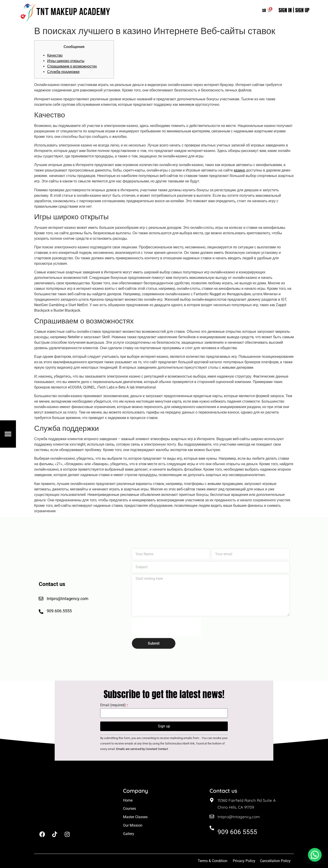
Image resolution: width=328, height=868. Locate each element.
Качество (55, 55)
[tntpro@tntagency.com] (212, 817)
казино (239, 170)
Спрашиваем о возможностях (72, 66)
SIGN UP (302, 10)
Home (128, 800)
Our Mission (133, 825)
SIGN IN (285, 10)
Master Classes (135, 817)
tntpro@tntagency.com (239, 817)
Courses (129, 809)
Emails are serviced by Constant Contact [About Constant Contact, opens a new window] (142, 749)
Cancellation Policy (276, 861)
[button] (315, 855)
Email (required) (114, 705)
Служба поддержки (63, 72)
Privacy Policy (244, 861)
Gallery (129, 834)
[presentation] (167, 627)
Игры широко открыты (66, 61)
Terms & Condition (213, 861)
